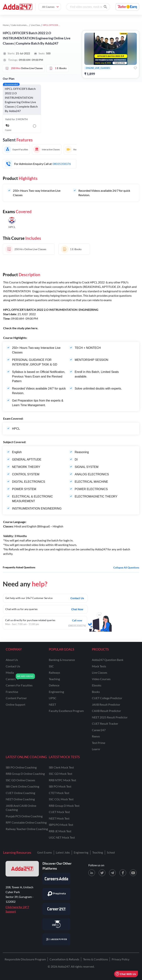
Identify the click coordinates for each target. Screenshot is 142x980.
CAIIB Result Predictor (106, 711)
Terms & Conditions (95, 959)
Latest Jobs (63, 852)
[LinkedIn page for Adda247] (92, 873)
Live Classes (100, 672)
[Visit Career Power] (56, 939)
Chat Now (77, 609)
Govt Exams (45, 852)
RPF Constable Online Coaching (26, 822)
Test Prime (99, 743)
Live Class (35, 25)
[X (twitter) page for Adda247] (102, 873)
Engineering (81, 852)
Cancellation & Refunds (64, 959)
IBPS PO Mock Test (61, 825)
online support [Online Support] (16, 704)
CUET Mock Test (59, 812)
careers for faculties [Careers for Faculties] (19, 685)
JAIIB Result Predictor (106, 704)
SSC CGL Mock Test (61, 799)
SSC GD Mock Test (61, 774)
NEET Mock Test (59, 818)
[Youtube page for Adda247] (133, 873)
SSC (51, 666)
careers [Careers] (11, 679)
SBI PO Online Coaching (21, 767)
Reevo (96, 736)
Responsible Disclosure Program (25, 959)
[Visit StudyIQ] (56, 924)
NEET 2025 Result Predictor (110, 717)
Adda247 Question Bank (108, 660)
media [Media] (10, 672)
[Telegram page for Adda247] (112, 873)
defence (54, 685)
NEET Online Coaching (20, 799)
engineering (56, 692)
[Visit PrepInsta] (56, 894)
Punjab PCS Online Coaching (24, 816)
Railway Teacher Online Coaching (27, 829)
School (111, 852)
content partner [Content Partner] (16, 698)
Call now (77, 620)
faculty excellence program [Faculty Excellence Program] (66, 711)
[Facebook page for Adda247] (123, 873)
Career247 (99, 730)
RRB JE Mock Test (60, 831)
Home (6, 25)
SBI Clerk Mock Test (61, 767)
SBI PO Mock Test (60, 786)
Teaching (98, 852)
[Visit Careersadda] (56, 879)
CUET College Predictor (107, 698)
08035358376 (62, 164)
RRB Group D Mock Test (64, 806)
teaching (54, 679)
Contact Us (77, 598)
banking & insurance (62, 660)
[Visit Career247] (56, 909)
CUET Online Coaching (20, 793)
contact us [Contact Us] (13, 666)
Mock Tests (99, 666)
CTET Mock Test (59, 793)
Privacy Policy (121, 959)
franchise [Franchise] (12, 692)
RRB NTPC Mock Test (62, 780)
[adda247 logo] (22, 869)
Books (96, 692)
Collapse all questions (126, 567)
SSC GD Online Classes (20, 780)
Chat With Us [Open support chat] (126, 974)
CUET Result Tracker (105, 723)
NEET (52, 704)
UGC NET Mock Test (62, 837)
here (34, 328)
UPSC (53, 698)
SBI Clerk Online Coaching (22, 786)
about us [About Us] (12, 660)
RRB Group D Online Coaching (25, 774)
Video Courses (101, 679)
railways (54, 672)
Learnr (96, 749)
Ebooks (97, 685)
